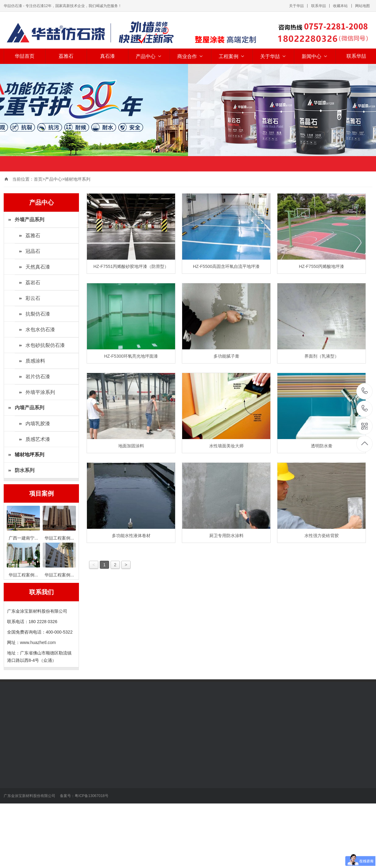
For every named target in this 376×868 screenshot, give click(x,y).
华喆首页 (25, 56)
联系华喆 (319, 6)
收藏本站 (340, 6)
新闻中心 (315, 56)
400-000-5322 (365, 409)
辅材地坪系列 (77, 179)
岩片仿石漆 (38, 377)
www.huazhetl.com (38, 642)
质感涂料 (35, 361)
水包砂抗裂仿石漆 (45, 345)
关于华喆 (296, 6)
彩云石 (33, 298)
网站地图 (362, 6)
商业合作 (190, 56)
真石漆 (108, 56)
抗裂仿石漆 (38, 314)
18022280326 (365, 391)
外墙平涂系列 (40, 392)
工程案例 (232, 56)
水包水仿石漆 (40, 330)
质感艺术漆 (38, 439)
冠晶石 (33, 251)
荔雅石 (66, 56)
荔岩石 (33, 283)
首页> (39, 179)
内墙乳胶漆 (38, 424)
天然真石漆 (38, 267)
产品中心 (149, 56)
